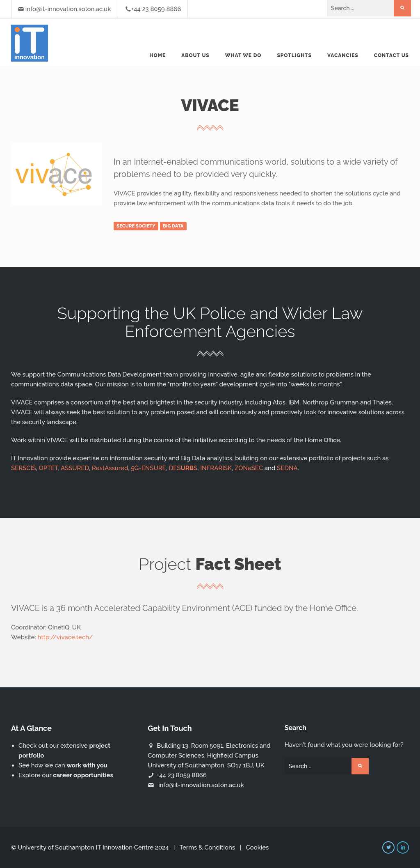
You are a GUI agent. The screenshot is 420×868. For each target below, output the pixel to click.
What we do (243, 55)
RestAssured (110, 468)
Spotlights (294, 55)
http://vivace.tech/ (65, 637)
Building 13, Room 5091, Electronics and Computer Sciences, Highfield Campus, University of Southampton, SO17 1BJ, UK (209, 755)
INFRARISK (216, 468)
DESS (183, 468)
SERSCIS (23, 468)
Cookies (257, 847)
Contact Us (391, 55)
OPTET (48, 468)
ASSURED (75, 468)
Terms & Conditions (207, 847)
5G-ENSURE (148, 468)
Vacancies (343, 55)
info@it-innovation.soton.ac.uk (68, 9)
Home (158, 55)
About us (195, 55)
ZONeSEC (249, 468)
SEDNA (287, 468)
